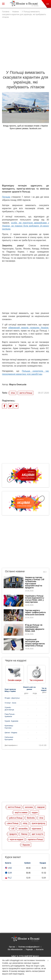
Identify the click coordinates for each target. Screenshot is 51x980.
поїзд (25, 823)
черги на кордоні (16, 839)
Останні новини (15, 571)
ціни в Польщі (13, 823)
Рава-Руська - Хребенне (10, 715)
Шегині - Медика (11, 733)
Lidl (13, 829)
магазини (29, 807)
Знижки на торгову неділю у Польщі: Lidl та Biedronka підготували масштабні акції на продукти (35, 583)
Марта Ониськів (18, 384)
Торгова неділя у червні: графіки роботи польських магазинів (35, 612)
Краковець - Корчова (9, 727)
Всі (45, 572)
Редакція (29, 949)
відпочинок (37, 829)
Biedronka (31, 818)
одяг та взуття (37, 834)
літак (13, 393)
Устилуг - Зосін (10, 703)
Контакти (40, 949)
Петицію (6, 197)
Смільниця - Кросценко (9, 738)
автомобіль (23, 829)
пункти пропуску (38, 823)
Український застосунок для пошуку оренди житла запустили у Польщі (35, 642)
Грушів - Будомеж (11, 721)
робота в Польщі (16, 818)
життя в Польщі (26, 393)
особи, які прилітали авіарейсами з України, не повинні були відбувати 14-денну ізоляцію (26, 226)
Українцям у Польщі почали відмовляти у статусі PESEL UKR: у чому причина (35, 599)
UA (48, 4)
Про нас (12, 947)
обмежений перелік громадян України (28, 328)
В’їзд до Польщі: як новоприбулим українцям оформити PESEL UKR (35, 628)
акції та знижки (21, 812)
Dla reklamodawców (15, 949)
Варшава (26, 845)
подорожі (41, 807)
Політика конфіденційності (29, 947)
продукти (13, 834)
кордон (35, 812)
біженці (24, 834)
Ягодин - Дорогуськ (12, 698)
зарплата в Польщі (35, 839)
